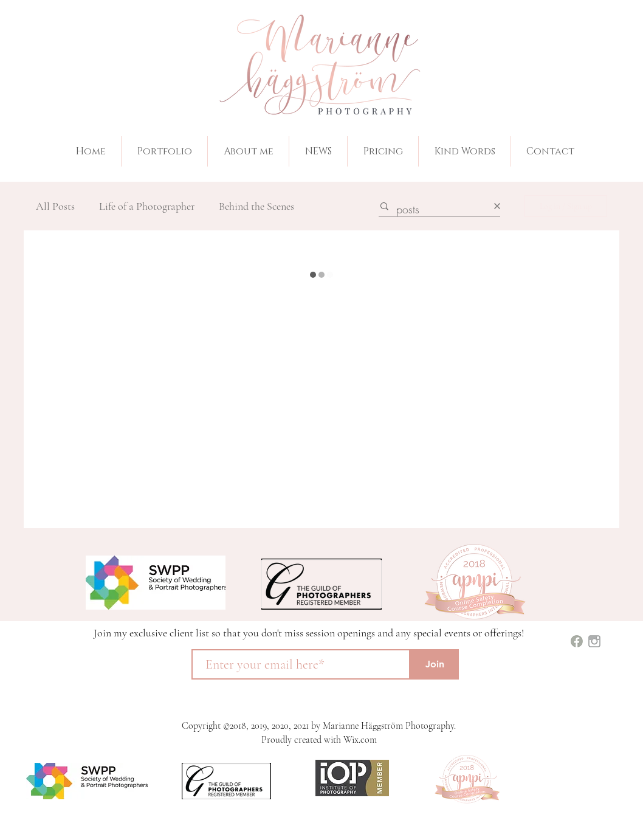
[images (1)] (577, 641)
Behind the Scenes (256, 206)
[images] (594, 641)
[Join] (435, 664)
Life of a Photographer (147, 206)
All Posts (55, 206)
